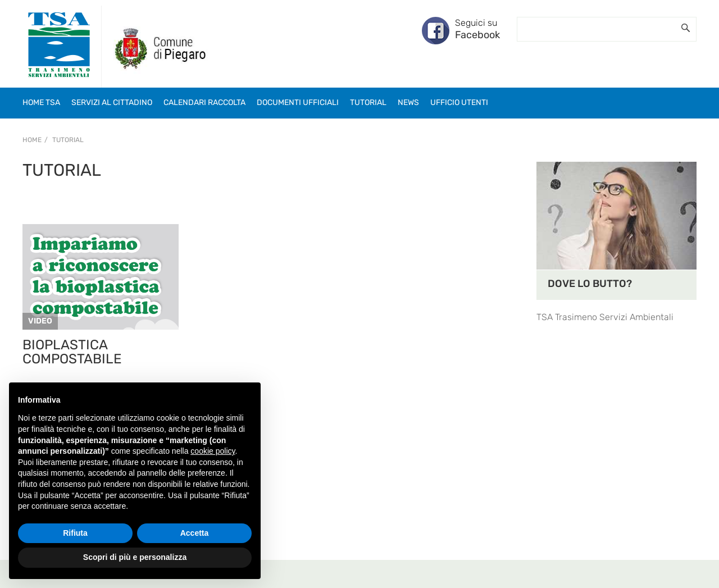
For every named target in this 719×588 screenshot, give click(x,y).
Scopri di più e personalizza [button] (135, 557)
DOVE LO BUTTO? (590, 284)
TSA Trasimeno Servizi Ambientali (605, 317)
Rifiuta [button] (75, 533)
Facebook (477, 35)
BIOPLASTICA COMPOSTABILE (72, 352)
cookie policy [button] (213, 451)
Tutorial (68, 140)
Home (32, 140)
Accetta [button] (195, 533)
